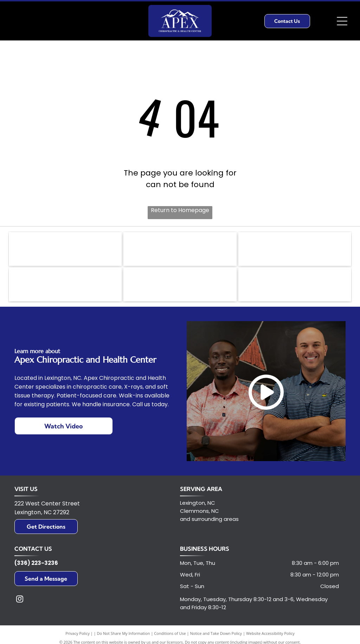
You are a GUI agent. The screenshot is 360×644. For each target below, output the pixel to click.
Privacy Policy (78, 636)
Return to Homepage (180, 210)
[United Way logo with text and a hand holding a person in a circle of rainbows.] (65, 250)
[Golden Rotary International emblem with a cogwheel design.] (180, 250)
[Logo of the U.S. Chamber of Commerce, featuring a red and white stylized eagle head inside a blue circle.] (295, 287)
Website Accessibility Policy (270, 636)
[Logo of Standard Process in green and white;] (65, 287)
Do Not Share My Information (124, 636)
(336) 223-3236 (36, 566)
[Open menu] (342, 21)
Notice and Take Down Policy (216, 636)
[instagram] (20, 603)
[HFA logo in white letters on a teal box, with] (180, 287)
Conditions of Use (170, 636)
